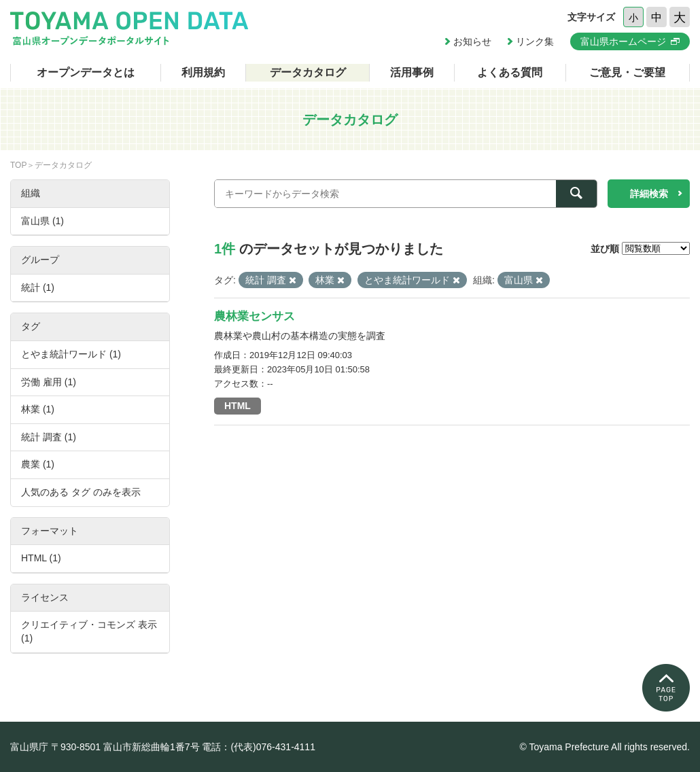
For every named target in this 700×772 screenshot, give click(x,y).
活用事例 (412, 72)
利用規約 (203, 72)
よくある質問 (510, 72)
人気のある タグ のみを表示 (81, 492)
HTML (238, 406)
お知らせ (472, 41)
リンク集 (535, 41)
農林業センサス (255, 316)
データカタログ (308, 72)
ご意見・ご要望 (627, 72)
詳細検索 (649, 194)
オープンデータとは (86, 72)
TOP (18, 165)
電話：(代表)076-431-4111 (259, 747)
